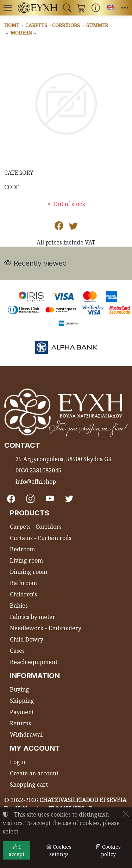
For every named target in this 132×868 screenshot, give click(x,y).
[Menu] (7, 8)
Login (18, 762)
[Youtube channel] (50, 499)
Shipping (22, 701)
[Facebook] (11, 499)
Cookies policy (108, 850)
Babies (19, 606)
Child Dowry (27, 639)
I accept (17, 850)
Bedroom (22, 549)
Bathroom (23, 583)
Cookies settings (59, 850)
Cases (17, 651)
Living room (26, 560)
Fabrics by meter (33, 617)
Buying (20, 689)
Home (12, 25)
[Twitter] (69, 499)
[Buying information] (96, 8)
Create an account (34, 773)
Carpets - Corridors (53, 25)
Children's (23, 594)
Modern (21, 33)
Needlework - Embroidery (46, 628)
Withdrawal (26, 734)
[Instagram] (30, 499)
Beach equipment (34, 662)
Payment (22, 712)
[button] (67, 8)
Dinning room (29, 572)
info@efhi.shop (36, 482)
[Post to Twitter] (73, 227)
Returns (20, 723)
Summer (97, 25)
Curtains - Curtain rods (41, 538)
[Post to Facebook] (59, 227)
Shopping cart (29, 785)
